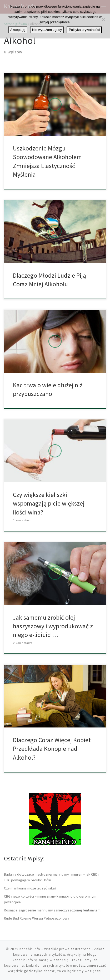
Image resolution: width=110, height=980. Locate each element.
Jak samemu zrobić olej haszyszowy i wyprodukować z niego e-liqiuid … (53, 626)
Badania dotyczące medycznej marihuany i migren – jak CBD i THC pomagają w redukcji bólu (52, 877)
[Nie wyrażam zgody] (103, 19)
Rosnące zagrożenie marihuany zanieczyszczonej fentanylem (52, 910)
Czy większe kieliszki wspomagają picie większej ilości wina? (49, 503)
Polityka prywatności (84, 30)
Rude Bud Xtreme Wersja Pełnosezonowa (37, 918)
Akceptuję (18, 30)
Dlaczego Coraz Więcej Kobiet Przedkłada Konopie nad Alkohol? (52, 749)
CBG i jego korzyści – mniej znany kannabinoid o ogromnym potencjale (50, 899)
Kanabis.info (30, 949)
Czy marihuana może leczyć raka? (30, 888)
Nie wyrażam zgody (47, 30)
